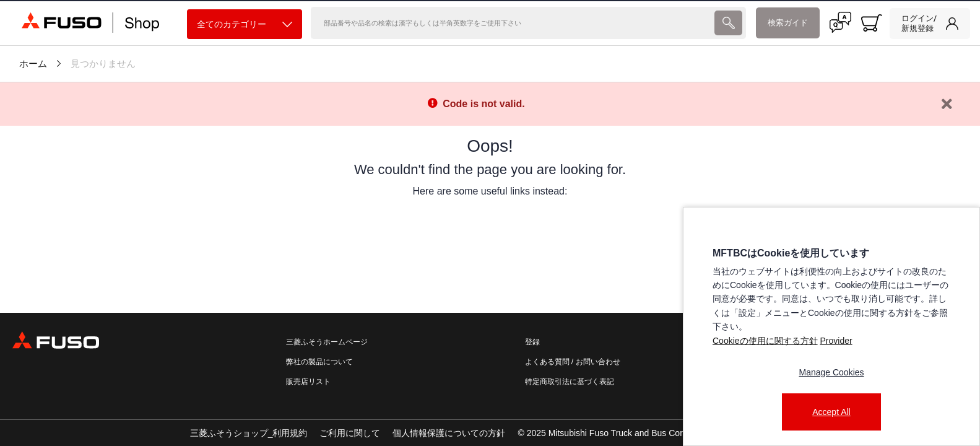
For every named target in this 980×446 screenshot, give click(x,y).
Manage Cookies (831, 372)
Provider (836, 341)
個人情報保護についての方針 (449, 433)
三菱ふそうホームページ (327, 342)
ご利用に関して (350, 433)
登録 (532, 342)
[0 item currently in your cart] (872, 23)
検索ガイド (788, 23)
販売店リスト (308, 382)
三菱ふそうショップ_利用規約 (249, 433)
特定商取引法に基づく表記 (570, 382)
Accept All (831, 412)
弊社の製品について (319, 362)
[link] (930, 24)
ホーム (33, 64)
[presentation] (490, 223)
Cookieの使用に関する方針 (765, 341)
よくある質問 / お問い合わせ (573, 362)
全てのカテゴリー (245, 24)
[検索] (512, 23)
